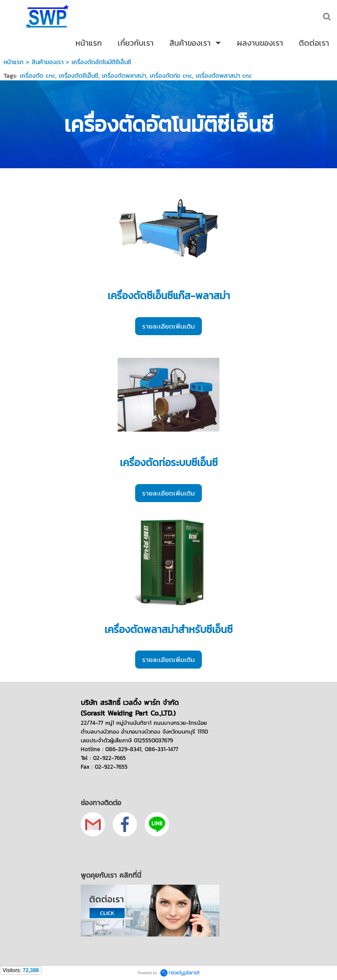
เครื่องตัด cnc (38, 76)
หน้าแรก (14, 62)
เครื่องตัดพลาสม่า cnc (224, 76)
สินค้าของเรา (49, 62)
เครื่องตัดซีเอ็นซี (79, 76)
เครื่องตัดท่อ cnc (171, 76)
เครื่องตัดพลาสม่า (124, 76)
